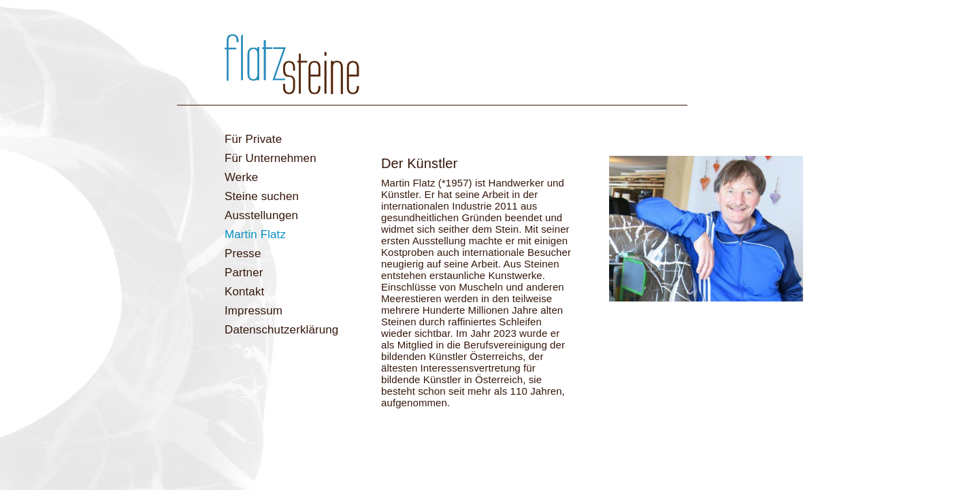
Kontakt (244, 292)
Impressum (254, 311)
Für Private (253, 139)
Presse (243, 254)
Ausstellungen (261, 215)
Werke (241, 177)
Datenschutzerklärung (281, 330)
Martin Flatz (255, 234)
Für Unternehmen (271, 158)
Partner (244, 273)
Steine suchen (262, 196)
